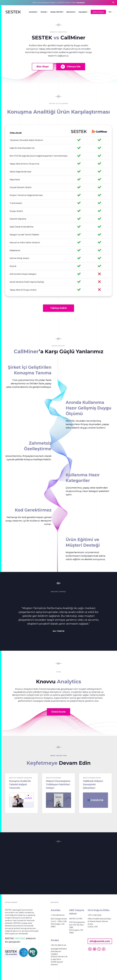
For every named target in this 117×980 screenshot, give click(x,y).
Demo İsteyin (98, 12)
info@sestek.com (100, 941)
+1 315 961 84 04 (58, 915)
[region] (58, 210)
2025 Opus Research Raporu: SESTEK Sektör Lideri (58, 3)
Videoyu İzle (71, 67)
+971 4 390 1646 (94, 915)
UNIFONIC (20, 938)
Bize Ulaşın (43, 67)
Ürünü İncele (58, 712)
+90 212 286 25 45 (58, 945)
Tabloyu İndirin (59, 308)
